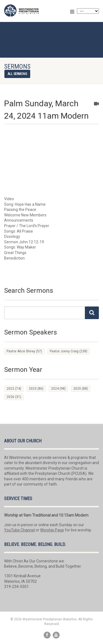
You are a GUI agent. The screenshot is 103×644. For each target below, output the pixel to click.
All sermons (17, 74)
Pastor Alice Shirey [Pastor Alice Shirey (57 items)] (24, 351)
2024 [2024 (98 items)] (58, 389)
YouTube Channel (20, 530)
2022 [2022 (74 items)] (14, 389)
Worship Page (52, 530)
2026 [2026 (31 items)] (14, 397)
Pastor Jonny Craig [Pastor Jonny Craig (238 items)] (69, 351)
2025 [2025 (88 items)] (81, 389)
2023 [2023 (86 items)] (36, 389)
